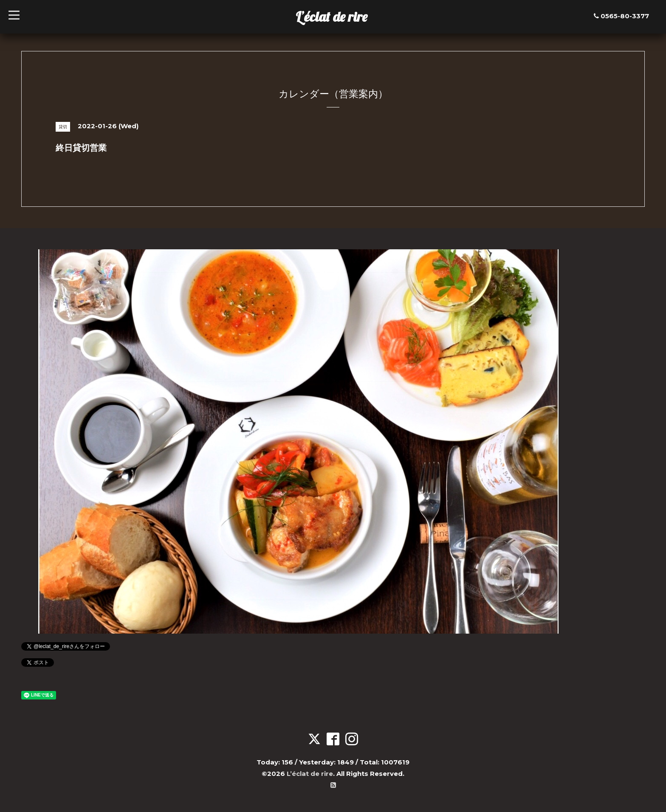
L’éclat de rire (332, 17)
